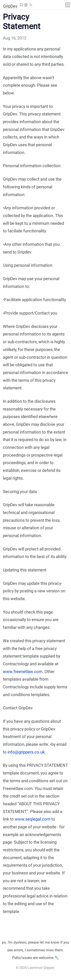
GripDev (10, 6)
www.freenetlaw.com (23, 672)
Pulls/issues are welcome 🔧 (35, 958)
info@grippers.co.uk (26, 752)
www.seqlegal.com (33, 819)
